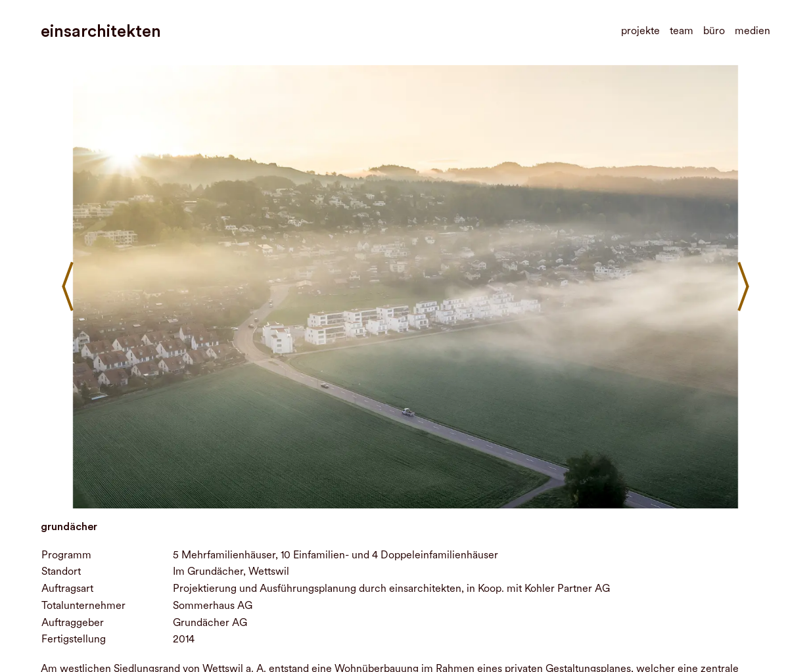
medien (753, 31)
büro (714, 31)
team (682, 31)
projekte (640, 31)
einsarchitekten (101, 32)
